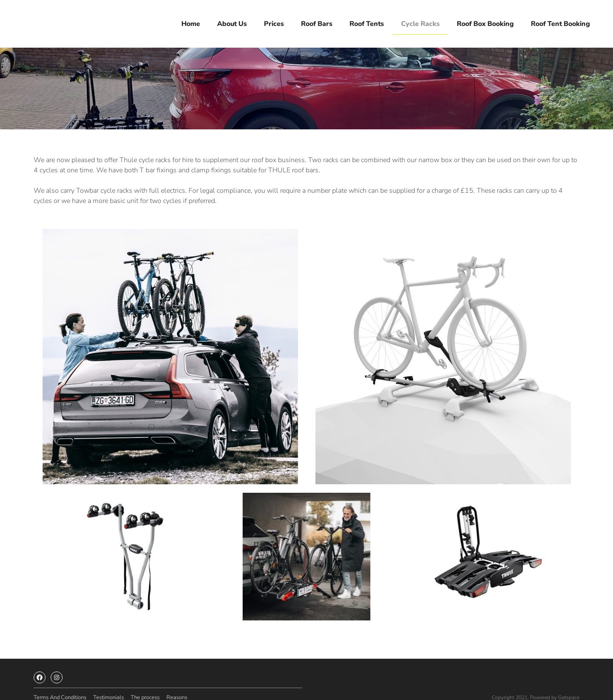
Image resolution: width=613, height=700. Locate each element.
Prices (274, 22)
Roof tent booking (560, 22)
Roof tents (367, 22)
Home (191, 22)
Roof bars (317, 22)
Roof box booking (485, 22)
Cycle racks (420, 22)
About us (232, 22)
